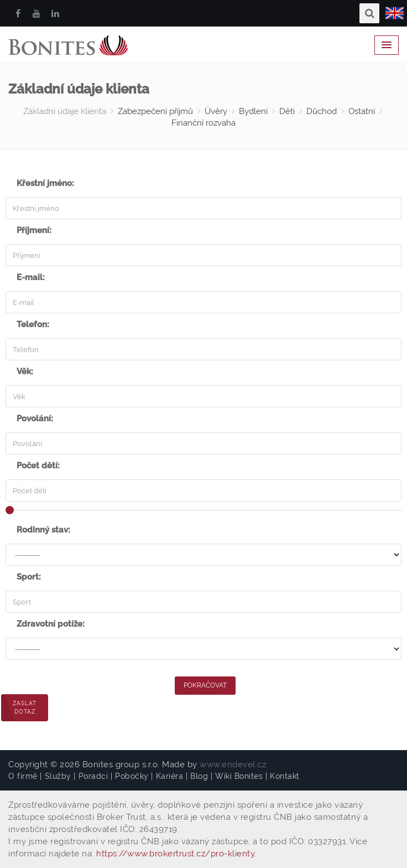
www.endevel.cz (233, 764)
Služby (58, 776)
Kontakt (285, 776)
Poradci (93, 776)
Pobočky (132, 776)
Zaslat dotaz (25, 707)
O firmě (23, 776)
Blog (199, 776)
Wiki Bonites (239, 776)
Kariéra (170, 776)
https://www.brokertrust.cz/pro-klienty (175, 854)
